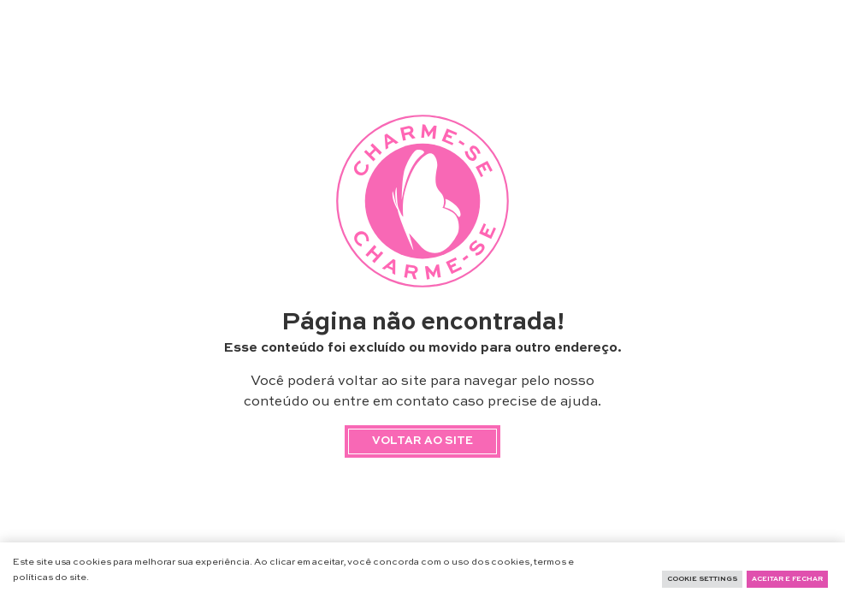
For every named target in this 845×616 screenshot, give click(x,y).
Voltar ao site (422, 441)
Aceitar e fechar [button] (787, 579)
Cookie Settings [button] (702, 579)
